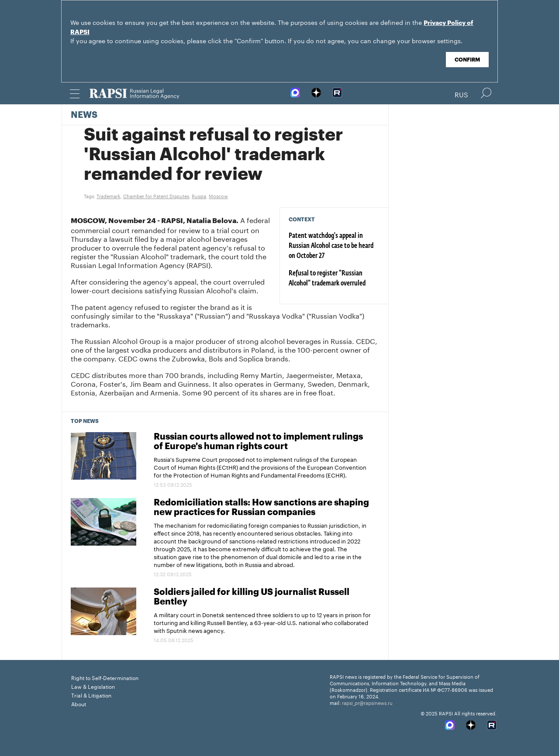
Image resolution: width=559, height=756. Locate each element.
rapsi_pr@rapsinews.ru (367, 702)
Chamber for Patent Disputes (156, 196)
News (84, 115)
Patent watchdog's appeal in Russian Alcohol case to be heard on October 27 (331, 246)
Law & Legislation (93, 686)
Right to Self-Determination (105, 677)
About (79, 703)
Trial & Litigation (91, 695)
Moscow (218, 196)
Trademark (109, 196)
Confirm (467, 60)
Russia (199, 196)
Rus (461, 94)
